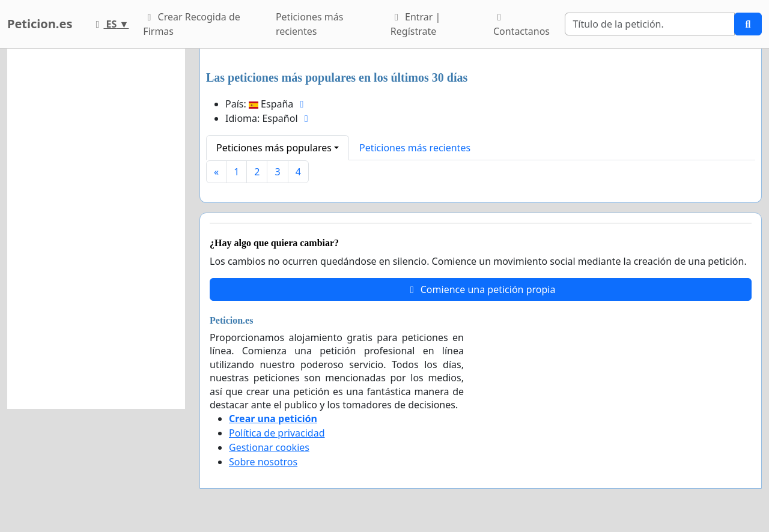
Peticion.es (40, 24)
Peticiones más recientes (309, 24)
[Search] (650, 24)
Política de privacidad (277, 433)
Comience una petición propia (481, 289)
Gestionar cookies (269, 447)
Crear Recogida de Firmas (191, 24)
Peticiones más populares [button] (274, 148)
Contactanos (521, 25)
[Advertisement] (96, 229)
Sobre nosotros (263, 462)
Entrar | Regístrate (416, 24)
